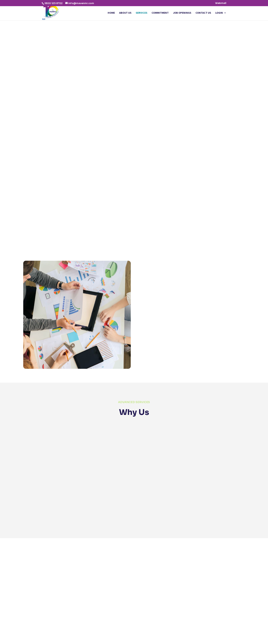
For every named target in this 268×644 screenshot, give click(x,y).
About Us (125, 13)
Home (111, 13)
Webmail (221, 3)
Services (142, 13)
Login (219, 13)
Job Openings (182, 13)
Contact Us (203, 13)
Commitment (160, 13)
